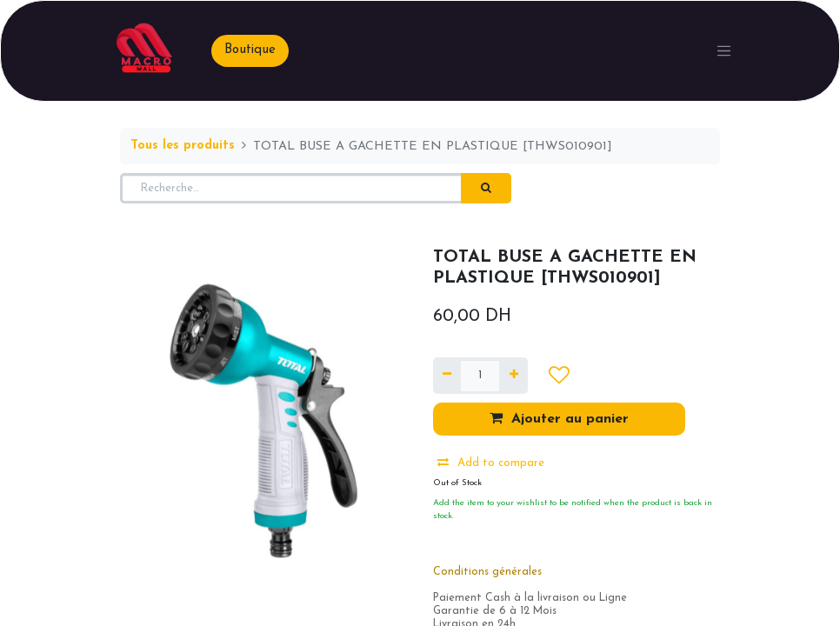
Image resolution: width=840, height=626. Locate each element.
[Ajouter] (513, 376)
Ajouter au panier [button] (559, 418)
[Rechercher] (486, 189)
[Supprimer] (447, 376)
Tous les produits (183, 146)
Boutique (250, 50)
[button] (559, 376)
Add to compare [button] (491, 463)
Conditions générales (487, 572)
